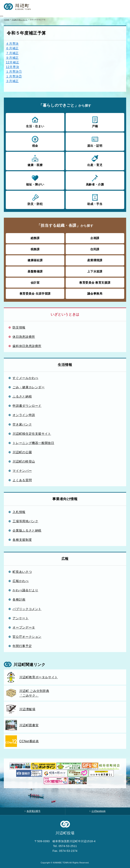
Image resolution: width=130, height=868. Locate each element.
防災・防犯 (35, 200)
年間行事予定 (22, 646)
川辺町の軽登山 (24, 461)
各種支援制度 (22, 540)
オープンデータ (24, 627)
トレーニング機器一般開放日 (33, 443)
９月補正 (12, 58)
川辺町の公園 (22, 452)
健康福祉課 (35, 260)
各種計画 (19, 599)
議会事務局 (95, 294)
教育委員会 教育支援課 (95, 283)
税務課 (35, 249)
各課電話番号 (34, 811)
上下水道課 (95, 271)
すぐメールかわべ (25, 378)
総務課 (35, 238)
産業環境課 (95, 260)
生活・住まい (35, 122)
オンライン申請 (24, 415)
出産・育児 (95, 161)
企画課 (95, 238)
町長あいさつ (22, 572)
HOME (7, 20)
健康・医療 (35, 161)
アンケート (21, 618)
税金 (35, 141)
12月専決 (12, 67)
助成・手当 (95, 200)
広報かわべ (21, 581)
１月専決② (14, 76)
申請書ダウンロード (27, 406)
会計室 (35, 283)
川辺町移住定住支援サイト (32, 434)
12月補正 (12, 62)
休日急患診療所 (24, 337)
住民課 (95, 249)
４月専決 (12, 44)
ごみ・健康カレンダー (29, 387)
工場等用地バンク (25, 521)
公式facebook (99, 811)
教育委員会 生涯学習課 (35, 294)
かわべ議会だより (25, 590)
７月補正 (12, 53)
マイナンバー (22, 471)
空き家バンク (22, 424)
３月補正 (12, 81)
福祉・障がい (35, 180)
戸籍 (95, 122)
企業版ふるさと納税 (27, 530)
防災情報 (19, 327)
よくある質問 (22, 480)
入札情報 (19, 512)
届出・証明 (95, 141)
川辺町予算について (20, 20)
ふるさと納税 (22, 396)
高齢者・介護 (95, 180)
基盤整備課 (35, 271)
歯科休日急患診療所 (27, 346)
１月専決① (14, 72)
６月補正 (12, 48)
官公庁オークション (27, 637)
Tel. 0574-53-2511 (65, 846)
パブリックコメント (27, 609)
